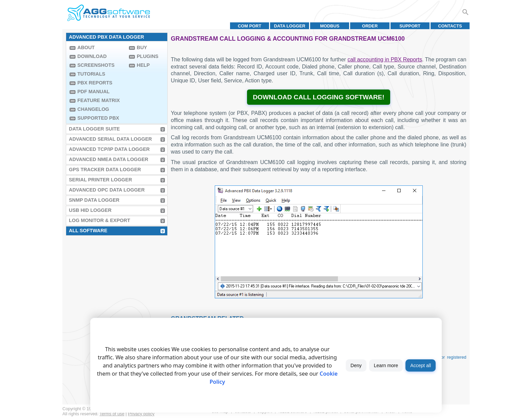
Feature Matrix (99, 100)
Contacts (450, 26)
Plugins (148, 56)
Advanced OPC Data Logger (107, 190)
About (86, 47)
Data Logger (290, 26)
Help (143, 65)
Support (410, 26)
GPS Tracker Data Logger (105, 170)
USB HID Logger (90, 210)
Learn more (386, 365)
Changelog (93, 109)
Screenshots (96, 65)
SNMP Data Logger (94, 200)
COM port (250, 26)
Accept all (421, 365)
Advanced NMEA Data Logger (109, 159)
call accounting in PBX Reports (385, 59)
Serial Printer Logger (100, 180)
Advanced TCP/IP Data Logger (109, 149)
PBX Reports (95, 83)
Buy (142, 47)
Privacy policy (141, 414)
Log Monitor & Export (99, 220)
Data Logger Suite (94, 129)
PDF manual (93, 92)
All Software (88, 231)
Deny (356, 365)
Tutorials (91, 74)
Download (92, 56)
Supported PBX (98, 118)
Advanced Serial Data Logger (110, 139)
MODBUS (330, 26)
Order (370, 26)
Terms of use (112, 414)
